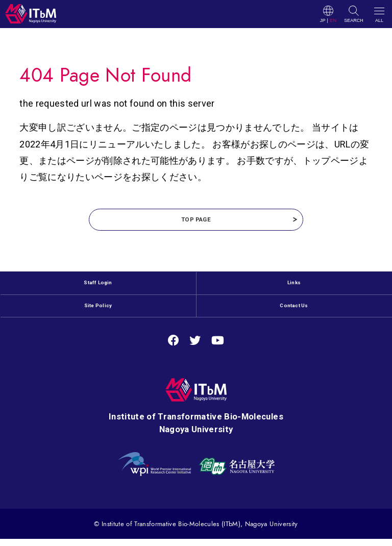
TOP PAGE (196, 222)
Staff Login (98, 290)
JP (323, 21)
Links (294, 290)
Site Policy (98, 317)
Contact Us (294, 317)
